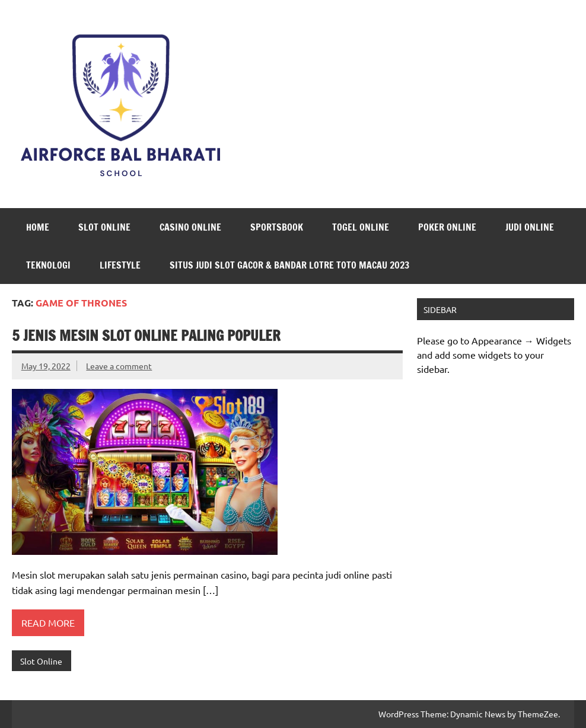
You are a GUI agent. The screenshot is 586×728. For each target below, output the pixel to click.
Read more (48, 622)
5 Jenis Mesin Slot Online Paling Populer (146, 336)
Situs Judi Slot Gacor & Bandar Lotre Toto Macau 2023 (289, 265)
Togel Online (361, 227)
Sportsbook (277, 227)
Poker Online (447, 227)
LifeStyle (120, 265)
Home (38, 227)
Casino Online (190, 227)
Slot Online (104, 227)
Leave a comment (119, 366)
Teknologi (48, 265)
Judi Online (530, 227)
